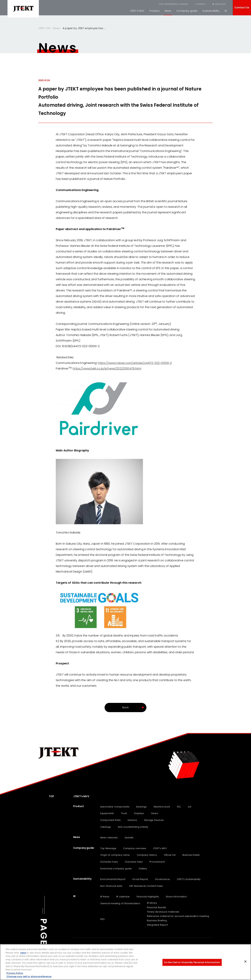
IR (226, 11)
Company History (147, 855)
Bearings (141, 807)
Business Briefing (157, 920)
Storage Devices (154, 820)
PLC (179, 807)
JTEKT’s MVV (137, 11)
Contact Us (242, 7)
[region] (125, 962)
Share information (176, 897)
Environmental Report (113, 879)
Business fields (191, 855)
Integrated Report (157, 925)
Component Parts (110, 820)
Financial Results (157, 907)
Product (155, 11)
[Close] (245, 962)
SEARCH (201, 4)
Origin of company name (115, 855)
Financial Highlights (148, 897)
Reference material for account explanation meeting (178, 916)
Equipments (107, 813)
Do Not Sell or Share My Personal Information (192, 962)
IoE (190, 807)
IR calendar (123, 897)
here (23, 953)
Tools (124, 813)
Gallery (143, 869)
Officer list (170, 855)
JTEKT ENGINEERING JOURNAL (173, 4)
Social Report (140, 879)
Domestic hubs (109, 862)
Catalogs (106, 827)
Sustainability (211, 11)
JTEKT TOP (44, 28)
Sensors (132, 820)
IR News (105, 897)
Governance (162, 879)
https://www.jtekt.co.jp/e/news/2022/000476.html (107, 369)
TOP (51, 796)
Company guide (187, 11)
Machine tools (162, 807)
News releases (109, 838)
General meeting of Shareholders (120, 903)
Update (129, 838)
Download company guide (116, 869)
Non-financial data (111, 886)
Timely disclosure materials (163, 912)
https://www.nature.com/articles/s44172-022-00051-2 (135, 363)
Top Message (108, 848)
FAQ (102, 919)
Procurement (157, 862)
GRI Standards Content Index (146, 886)
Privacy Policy (15, 973)
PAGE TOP (44, 944)
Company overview (135, 848)
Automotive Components (115, 807)
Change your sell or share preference (29, 976)
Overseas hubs (134, 862)
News (168, 11)
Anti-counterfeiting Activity (133, 827)
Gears (155, 813)
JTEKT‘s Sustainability (189, 879)
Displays (139, 813)
